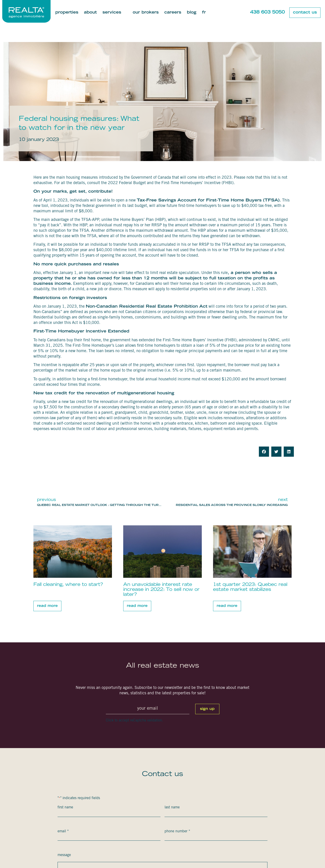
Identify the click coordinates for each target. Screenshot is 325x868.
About (90, 13)
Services (115, 13)
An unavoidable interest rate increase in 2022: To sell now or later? (161, 590)
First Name (65, 807)
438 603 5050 (267, 12)
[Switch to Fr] (204, 13)
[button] (264, 452)
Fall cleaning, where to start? (68, 585)
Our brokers (146, 13)
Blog (192, 13)
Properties (67, 13)
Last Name (172, 807)
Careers (173, 13)
